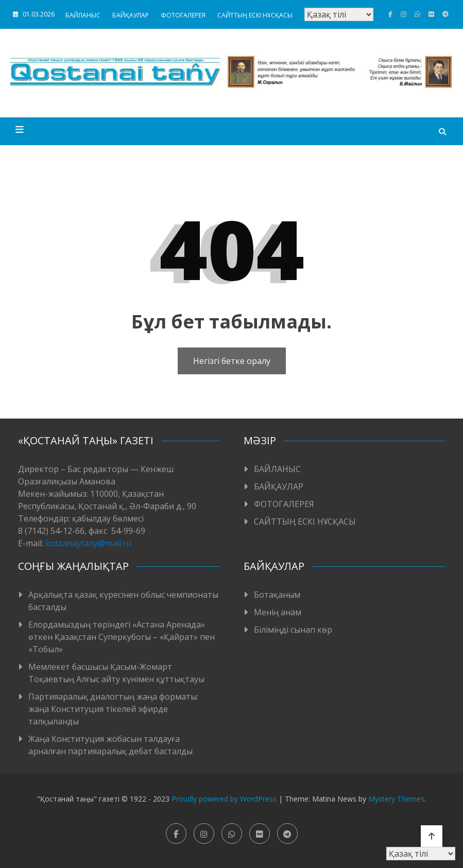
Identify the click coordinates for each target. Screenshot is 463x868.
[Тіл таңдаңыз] (339, 14)
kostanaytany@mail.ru (88, 543)
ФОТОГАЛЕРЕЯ (183, 15)
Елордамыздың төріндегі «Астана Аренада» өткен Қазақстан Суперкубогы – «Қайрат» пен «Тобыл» (122, 637)
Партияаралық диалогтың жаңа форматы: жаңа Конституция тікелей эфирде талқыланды (113, 709)
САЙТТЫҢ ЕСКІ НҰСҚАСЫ (255, 15)
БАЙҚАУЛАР (131, 15)
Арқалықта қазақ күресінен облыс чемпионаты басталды (123, 601)
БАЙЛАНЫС (83, 15)
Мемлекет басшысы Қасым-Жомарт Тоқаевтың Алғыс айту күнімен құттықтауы (116, 673)
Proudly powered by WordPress (225, 799)
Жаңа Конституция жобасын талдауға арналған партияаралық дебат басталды (110, 745)
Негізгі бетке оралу (232, 361)
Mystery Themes (396, 799)
